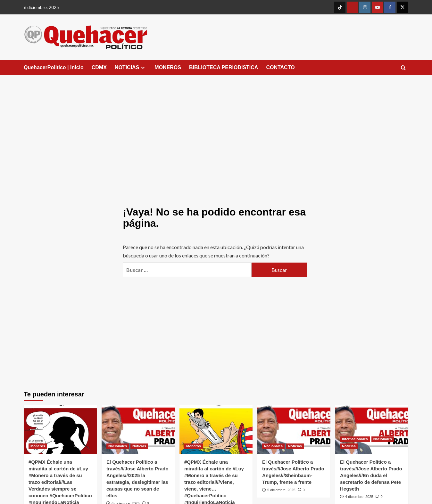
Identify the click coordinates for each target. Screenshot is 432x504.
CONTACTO (280, 67)
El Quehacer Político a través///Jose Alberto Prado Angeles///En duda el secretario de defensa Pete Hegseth (371, 475)
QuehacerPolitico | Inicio (54, 67)
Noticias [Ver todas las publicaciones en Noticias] (139, 446)
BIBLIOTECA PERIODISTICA (224, 67)
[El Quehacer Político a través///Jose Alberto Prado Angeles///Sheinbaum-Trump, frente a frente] (294, 429)
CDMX (99, 67)
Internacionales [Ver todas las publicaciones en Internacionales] (355, 439)
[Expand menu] (143, 68)
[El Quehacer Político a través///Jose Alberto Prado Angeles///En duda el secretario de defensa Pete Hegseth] (372, 429)
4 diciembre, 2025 (359, 497)
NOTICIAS (131, 68)
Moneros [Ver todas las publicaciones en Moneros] (38, 446)
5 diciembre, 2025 (281, 490)
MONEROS (168, 67)
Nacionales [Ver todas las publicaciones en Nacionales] (118, 446)
